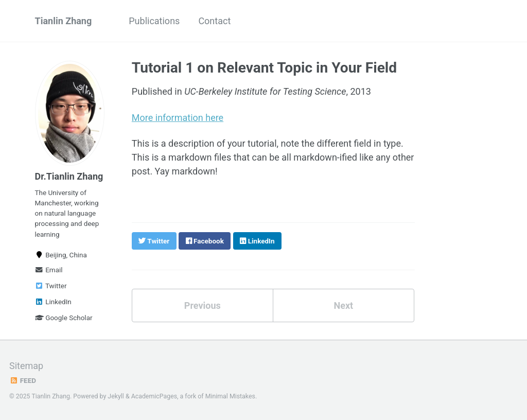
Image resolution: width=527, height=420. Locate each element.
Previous (203, 305)
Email (49, 270)
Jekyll (116, 396)
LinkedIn (53, 302)
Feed (23, 380)
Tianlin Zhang (64, 21)
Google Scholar (64, 318)
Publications (154, 21)
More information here (178, 118)
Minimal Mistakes (230, 396)
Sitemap (26, 366)
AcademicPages (154, 396)
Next (343, 305)
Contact (214, 21)
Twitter (51, 286)
